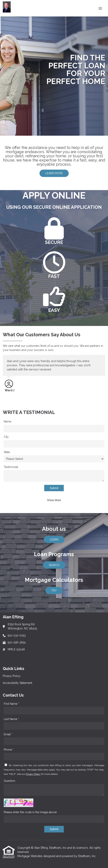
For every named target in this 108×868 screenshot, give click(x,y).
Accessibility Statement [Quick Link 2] (17, 683)
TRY (54, 591)
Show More (54, 500)
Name (8, 421)
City (6, 437)
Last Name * (11, 719)
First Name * (11, 704)
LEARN (54, 539)
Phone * (9, 750)
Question (9, 781)
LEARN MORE (54, 173)
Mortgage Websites (30, 856)
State (7, 452)
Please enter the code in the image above (30, 812)
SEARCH (54, 565)
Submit (54, 488)
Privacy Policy (33, 774)
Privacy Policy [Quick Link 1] (12, 676)
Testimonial (11, 467)
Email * (8, 734)
